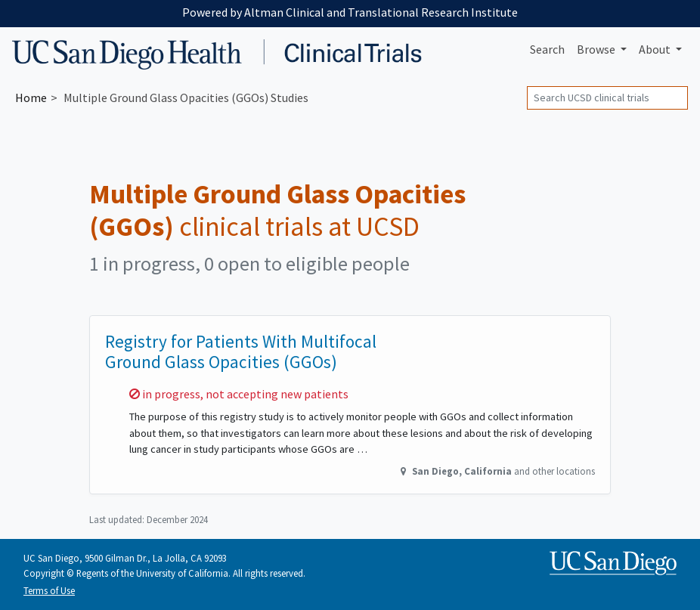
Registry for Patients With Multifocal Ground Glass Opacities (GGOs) (241, 352)
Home (31, 98)
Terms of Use (49, 590)
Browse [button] (597, 49)
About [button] (656, 49)
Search (547, 49)
